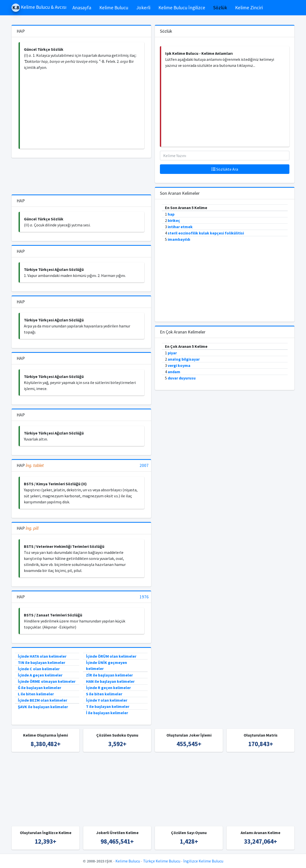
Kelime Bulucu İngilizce (182, 8)
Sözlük (220, 8)
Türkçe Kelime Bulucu (162, 861)
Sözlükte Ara (225, 169)
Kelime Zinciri (249, 8)
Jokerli (143, 8)
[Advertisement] (82, 110)
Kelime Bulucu (114, 8)
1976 (144, 597)
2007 (144, 466)
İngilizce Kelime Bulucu (203, 861)
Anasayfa (82, 8)
